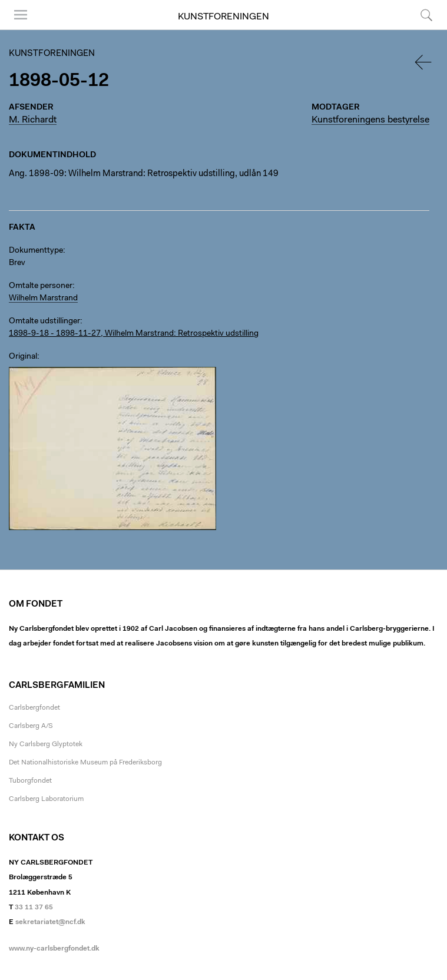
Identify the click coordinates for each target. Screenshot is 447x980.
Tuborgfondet (30, 781)
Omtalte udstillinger (44, 322)
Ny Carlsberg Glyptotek (46, 744)
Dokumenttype (36, 251)
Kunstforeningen (224, 17)
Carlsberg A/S (31, 726)
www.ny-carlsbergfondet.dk (54, 949)
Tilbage (424, 62)
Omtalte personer (41, 286)
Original (23, 357)
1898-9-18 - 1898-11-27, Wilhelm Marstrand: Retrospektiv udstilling (134, 334)
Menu (21, 15)
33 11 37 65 (34, 908)
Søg (426, 15)
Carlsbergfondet (34, 708)
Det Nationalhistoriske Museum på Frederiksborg (85, 763)
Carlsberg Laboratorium (46, 799)
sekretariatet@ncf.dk (50, 922)
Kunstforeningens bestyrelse (370, 120)
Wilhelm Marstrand (43, 299)
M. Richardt (33, 120)
